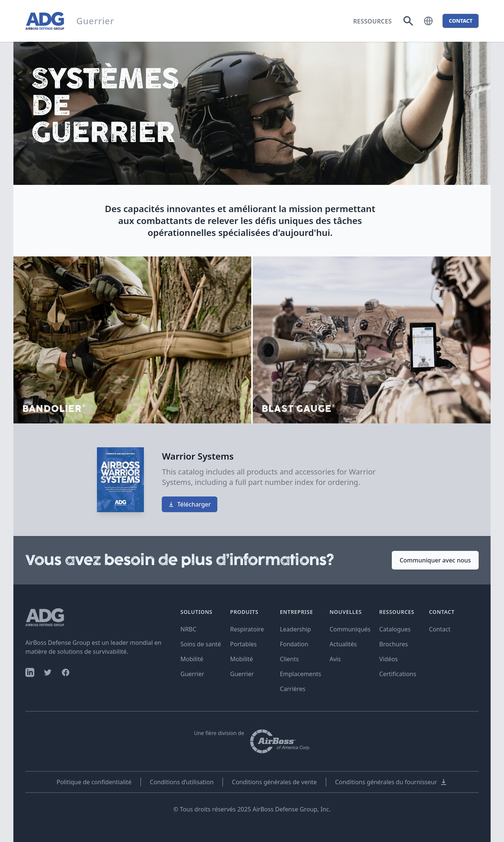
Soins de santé (201, 644)
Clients (289, 659)
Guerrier (192, 674)
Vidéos (388, 659)
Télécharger (189, 504)
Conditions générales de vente (274, 782)
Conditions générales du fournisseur (391, 782)
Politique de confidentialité (94, 782)
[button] (428, 21)
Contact (440, 629)
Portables (243, 644)
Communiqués (350, 629)
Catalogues (395, 629)
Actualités (343, 644)
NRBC (188, 629)
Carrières (293, 689)
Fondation (294, 644)
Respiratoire (247, 629)
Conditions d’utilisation (182, 782)
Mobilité (192, 659)
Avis (335, 659)
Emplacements (301, 674)
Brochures (393, 644)
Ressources (372, 21)
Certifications (398, 674)
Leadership (295, 629)
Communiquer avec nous (435, 560)
